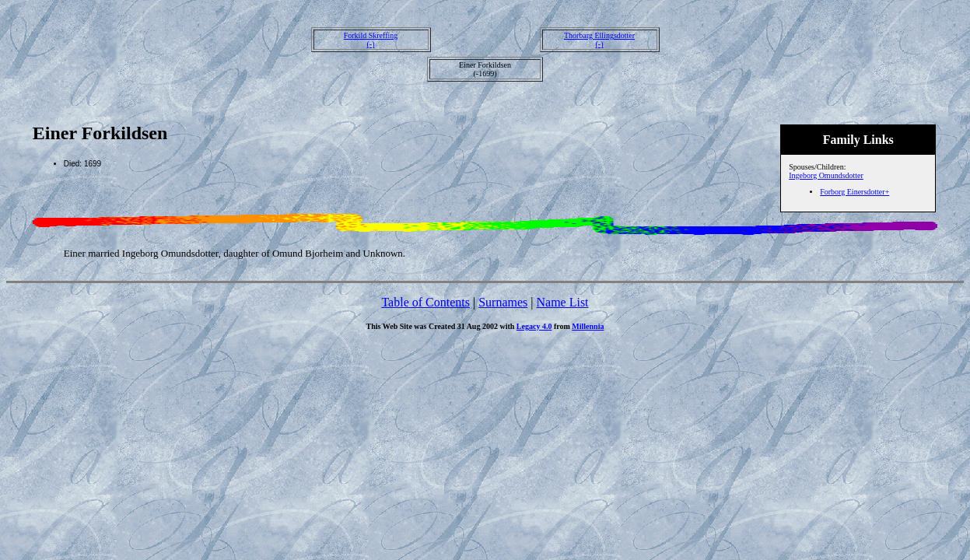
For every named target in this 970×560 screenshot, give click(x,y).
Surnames (503, 302)
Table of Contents (425, 302)
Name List (562, 302)
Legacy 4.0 (534, 326)
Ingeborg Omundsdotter (826, 175)
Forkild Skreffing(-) (371, 40)
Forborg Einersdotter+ (854, 192)
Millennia (588, 326)
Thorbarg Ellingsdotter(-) (599, 40)
